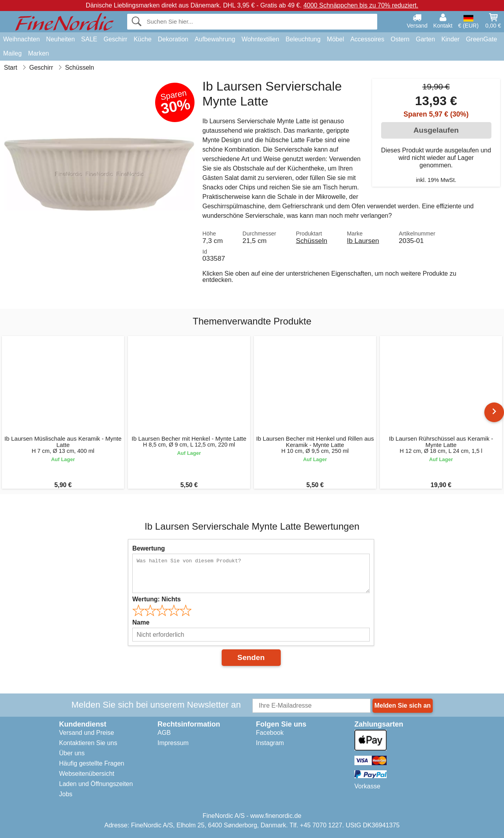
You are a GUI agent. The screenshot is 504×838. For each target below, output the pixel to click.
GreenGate (481, 39)
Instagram (270, 743)
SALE (89, 39)
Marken (38, 53)
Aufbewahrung (215, 39)
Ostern (400, 39)
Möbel (335, 39)
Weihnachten (21, 39)
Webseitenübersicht (87, 774)
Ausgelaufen (436, 130)
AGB (164, 733)
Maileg (12, 53)
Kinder (450, 39)
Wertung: (157, 599)
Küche (142, 39)
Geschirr (115, 39)
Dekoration (173, 39)
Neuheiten (60, 39)
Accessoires (367, 39)
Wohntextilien (260, 39)
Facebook (270, 733)
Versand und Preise (87, 733)
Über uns (72, 753)
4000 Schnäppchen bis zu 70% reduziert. (361, 5)
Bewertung (149, 548)
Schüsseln (311, 241)
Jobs (66, 794)
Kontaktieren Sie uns (88, 743)
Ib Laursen (363, 241)
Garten (425, 39)
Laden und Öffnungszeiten (96, 784)
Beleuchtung (303, 39)
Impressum (173, 743)
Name (141, 622)
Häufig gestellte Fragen (92, 763)
